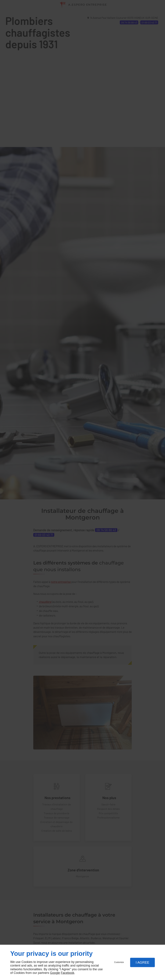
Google (55, 973)
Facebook (67, 973)
